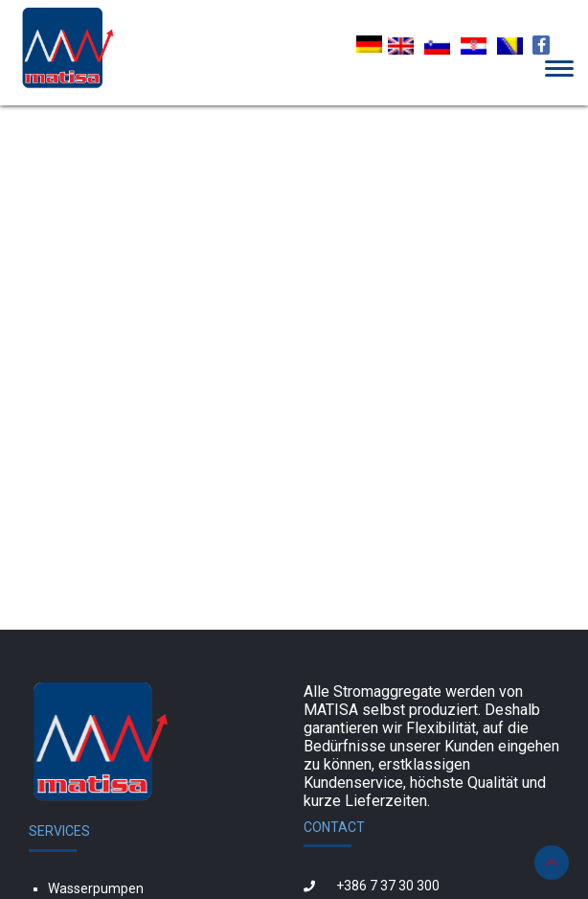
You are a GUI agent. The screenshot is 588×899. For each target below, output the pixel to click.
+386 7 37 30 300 (388, 886)
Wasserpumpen (96, 888)
